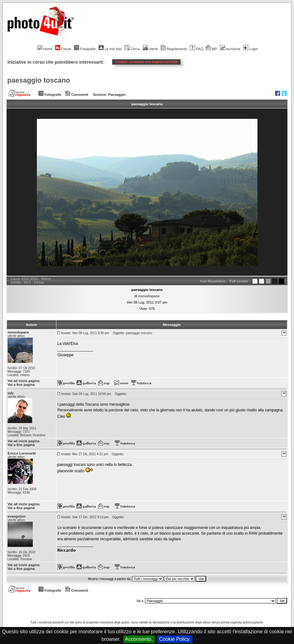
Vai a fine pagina (21, 385)
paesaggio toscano (39, 80)
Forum (63, 49)
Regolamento (174, 49)
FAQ (196, 49)
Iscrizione (230, 49)
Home (45, 49)
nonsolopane (149, 296)
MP (211, 49)
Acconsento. (139, 639)
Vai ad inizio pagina (23, 381)
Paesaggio (117, 95)
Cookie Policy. (175, 639)
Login (251, 49)
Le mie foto (110, 49)
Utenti (150, 49)
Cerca (132, 49)
